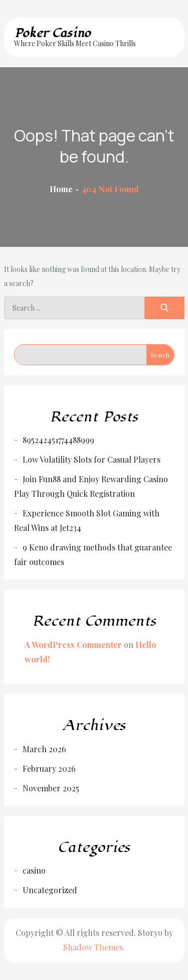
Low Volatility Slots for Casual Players (91, 459)
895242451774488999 (58, 440)
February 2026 (49, 768)
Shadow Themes (93, 947)
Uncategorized (50, 890)
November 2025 (51, 788)
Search (160, 355)
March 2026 (44, 749)
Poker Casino (52, 33)
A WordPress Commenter (73, 645)
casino (34, 870)
